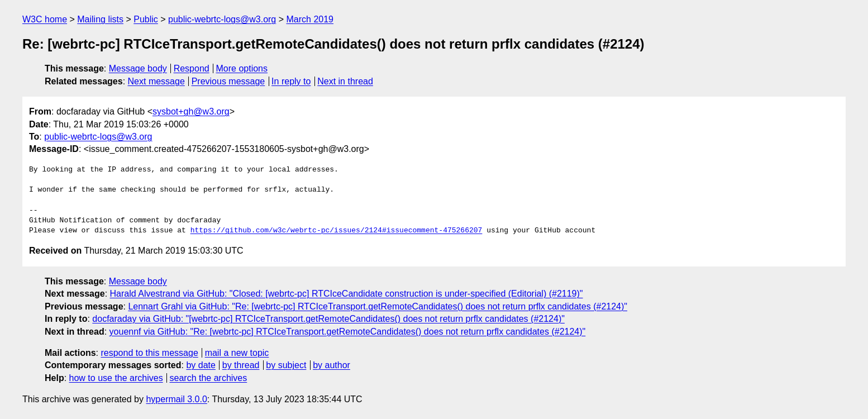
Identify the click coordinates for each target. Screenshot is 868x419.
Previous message (228, 81)
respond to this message (149, 353)
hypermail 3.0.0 (176, 399)
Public (146, 19)
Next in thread (345, 81)
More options (242, 68)
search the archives (209, 378)
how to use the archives (116, 378)
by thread (241, 365)
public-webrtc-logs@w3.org (222, 19)
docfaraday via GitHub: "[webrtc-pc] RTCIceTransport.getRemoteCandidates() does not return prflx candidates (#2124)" (328, 319)
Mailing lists (100, 19)
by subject (286, 365)
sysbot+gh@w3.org (191, 111)
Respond (192, 68)
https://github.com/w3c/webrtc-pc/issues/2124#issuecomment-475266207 (337, 231)
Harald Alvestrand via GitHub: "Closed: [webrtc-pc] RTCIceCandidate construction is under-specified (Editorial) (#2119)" (347, 294)
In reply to (291, 81)
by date (201, 365)
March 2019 (310, 19)
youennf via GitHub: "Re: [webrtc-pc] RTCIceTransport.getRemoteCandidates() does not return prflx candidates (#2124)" (348, 332)
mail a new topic (237, 353)
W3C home (45, 19)
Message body (138, 68)
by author (332, 365)
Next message (156, 81)
